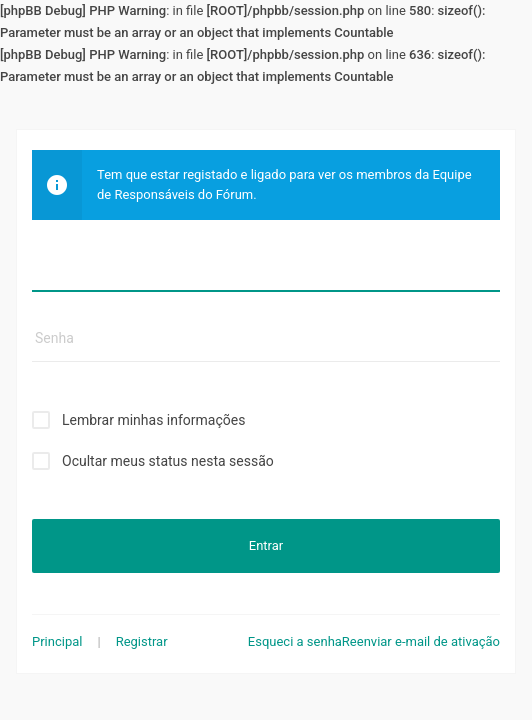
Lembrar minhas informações (153, 420)
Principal (57, 641)
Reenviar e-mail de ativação (421, 641)
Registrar (142, 641)
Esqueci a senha (295, 641)
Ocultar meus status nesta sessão (168, 461)
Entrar (266, 545)
